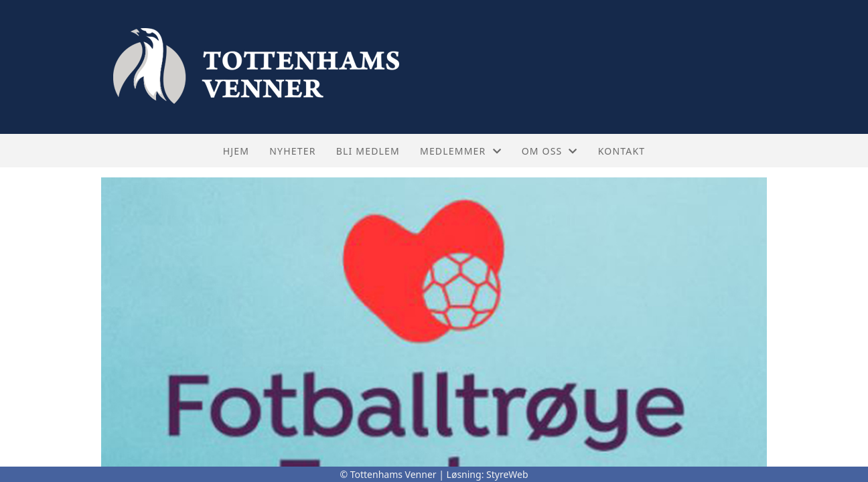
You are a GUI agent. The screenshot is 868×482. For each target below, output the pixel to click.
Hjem (236, 151)
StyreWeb (507, 474)
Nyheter (292, 151)
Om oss (550, 151)
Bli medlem (368, 151)
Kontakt (622, 151)
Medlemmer (461, 151)
